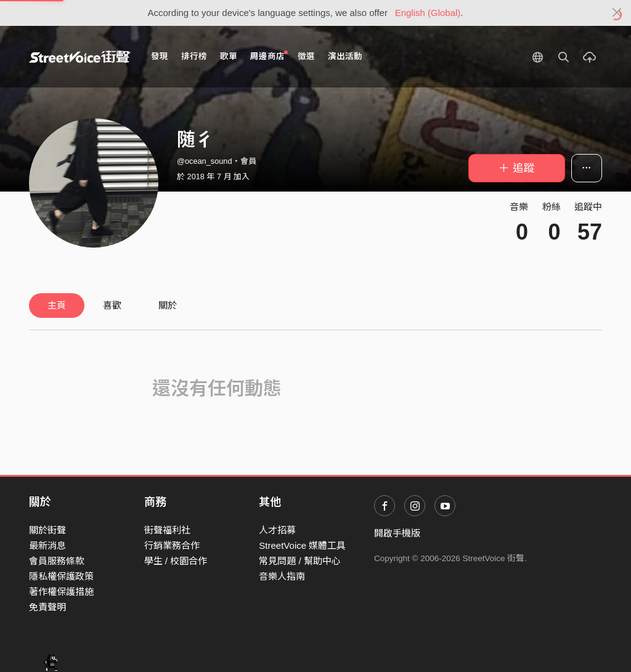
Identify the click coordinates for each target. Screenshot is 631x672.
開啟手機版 (397, 533)
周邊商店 (269, 56)
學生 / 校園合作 (176, 561)
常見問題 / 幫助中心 (300, 561)
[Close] (617, 13)
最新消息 (47, 545)
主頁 (57, 305)
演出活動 (345, 56)
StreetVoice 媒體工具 (302, 545)
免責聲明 (47, 607)
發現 (160, 56)
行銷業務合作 (172, 545)
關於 (168, 305)
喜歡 (112, 305)
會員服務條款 (57, 561)
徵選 (306, 56)
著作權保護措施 (61, 592)
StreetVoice (80, 57)
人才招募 (277, 530)
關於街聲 (47, 530)
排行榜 (194, 56)
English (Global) (428, 13)
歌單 (229, 56)
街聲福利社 (167, 530)
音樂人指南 (282, 576)
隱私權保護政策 (61, 576)
